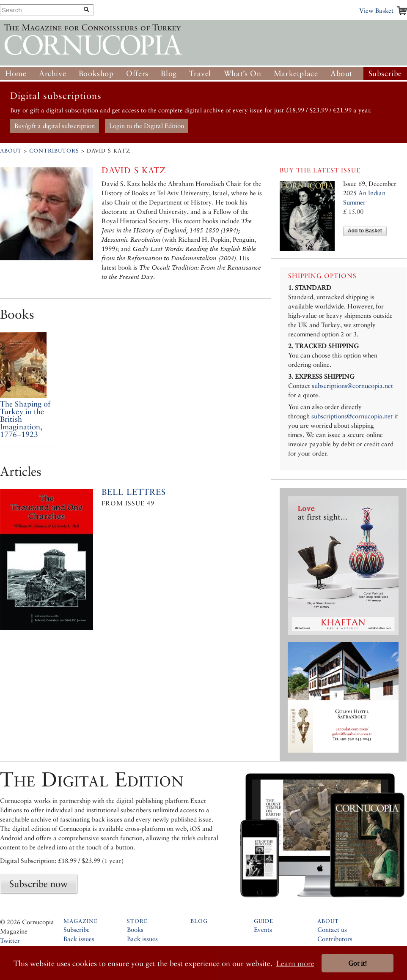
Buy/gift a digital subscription (55, 126)
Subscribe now (38, 884)
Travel (200, 73)
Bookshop (96, 73)
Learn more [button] (295, 963)
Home (16, 73)
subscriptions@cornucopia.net (352, 386)
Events (263, 929)
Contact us (332, 929)
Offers (137, 73)
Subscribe (385, 73)
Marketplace (296, 73)
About (341, 73)
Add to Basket (365, 231)
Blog (169, 73)
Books (135, 929)
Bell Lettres (134, 492)
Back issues (79, 939)
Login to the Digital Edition (147, 126)
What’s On (242, 73)
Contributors (54, 151)
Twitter (10, 940)
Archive (52, 73)
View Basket (376, 10)
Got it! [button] (357, 963)
